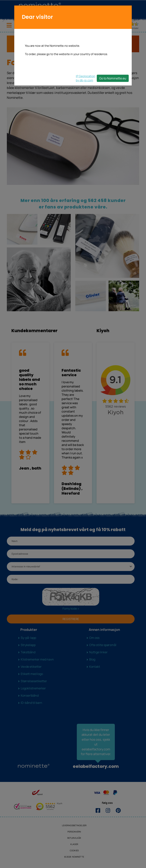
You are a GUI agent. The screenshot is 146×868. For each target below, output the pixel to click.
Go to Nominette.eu (113, 78)
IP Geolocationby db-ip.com (86, 78)
